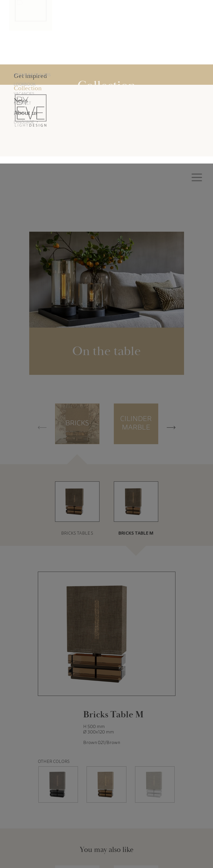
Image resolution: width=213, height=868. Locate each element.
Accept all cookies (151, 843)
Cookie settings (62, 843)
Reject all (106, 843)
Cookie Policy (129, 827)
